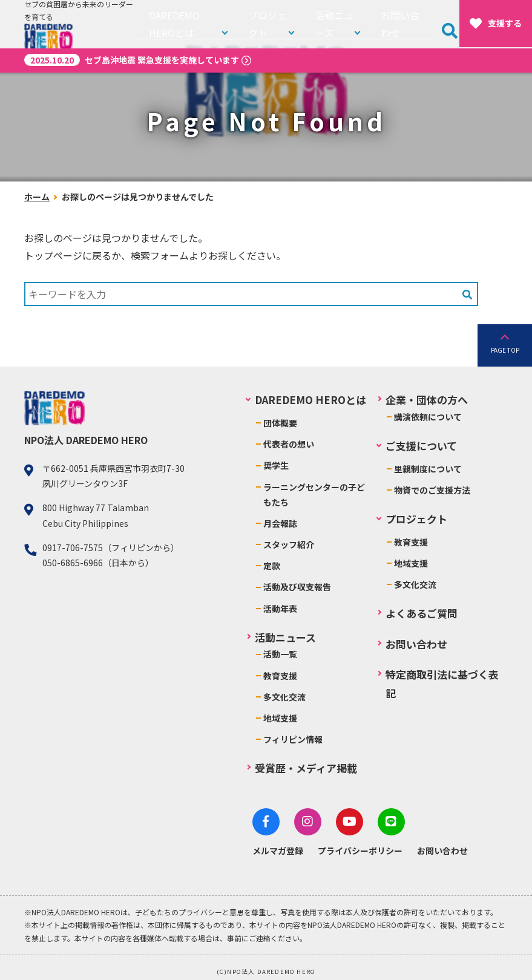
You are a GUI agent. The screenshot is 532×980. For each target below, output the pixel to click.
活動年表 (280, 609)
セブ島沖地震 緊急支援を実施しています (132, 60)
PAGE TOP (505, 350)
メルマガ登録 (278, 844)
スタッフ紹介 (289, 544)
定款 (272, 566)
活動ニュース (337, 24)
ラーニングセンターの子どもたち (314, 495)
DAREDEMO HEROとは (189, 24)
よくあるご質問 (422, 613)
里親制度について (428, 469)
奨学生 (276, 465)
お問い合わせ (407, 24)
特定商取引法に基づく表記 (442, 684)
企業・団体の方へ (427, 400)
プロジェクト (274, 24)
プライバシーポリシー (360, 844)
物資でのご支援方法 (432, 490)
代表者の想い (289, 444)
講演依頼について (428, 417)
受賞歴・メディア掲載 (306, 768)
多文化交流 (284, 697)
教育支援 (280, 676)
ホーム (37, 197)
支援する (496, 24)
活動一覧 (280, 654)
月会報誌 (280, 523)
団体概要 (280, 423)
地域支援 (280, 718)
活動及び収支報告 (297, 587)
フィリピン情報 (293, 739)
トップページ (53, 255)
